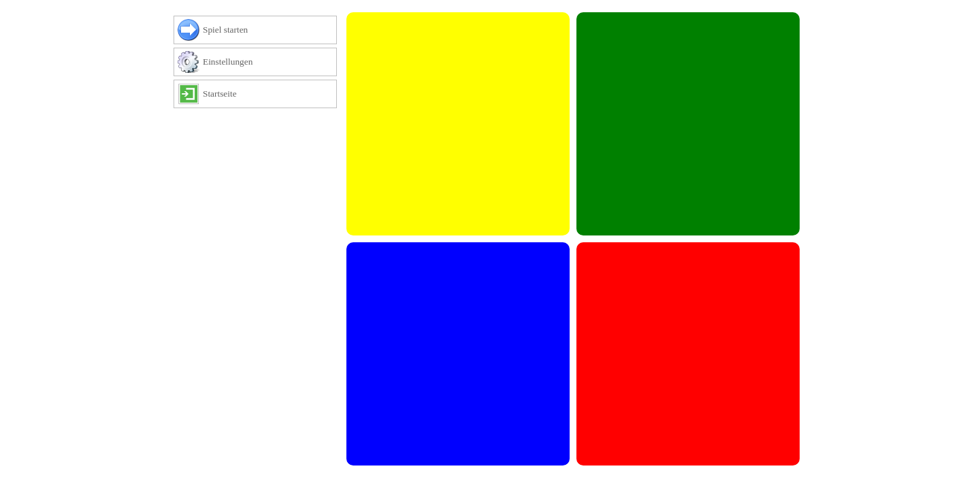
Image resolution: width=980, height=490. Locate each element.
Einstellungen (223, 63)
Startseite (215, 95)
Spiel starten (221, 31)
